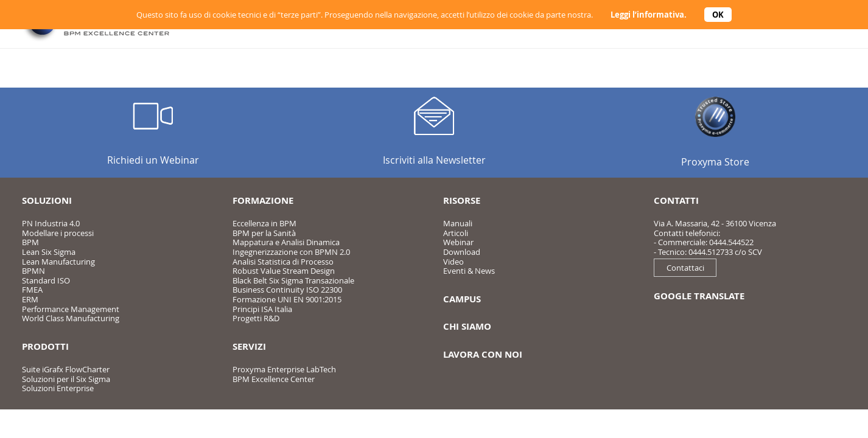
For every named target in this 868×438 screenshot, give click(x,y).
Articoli (456, 233)
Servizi (249, 346)
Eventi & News (469, 271)
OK (718, 15)
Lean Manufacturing (58, 262)
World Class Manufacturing (71, 318)
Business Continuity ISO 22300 (287, 290)
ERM (30, 299)
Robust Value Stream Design (284, 271)
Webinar (458, 242)
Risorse (462, 200)
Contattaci (685, 268)
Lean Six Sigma (49, 252)
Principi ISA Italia (262, 309)
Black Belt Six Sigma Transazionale (293, 280)
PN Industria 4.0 (51, 223)
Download (462, 252)
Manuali (458, 223)
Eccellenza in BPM (264, 223)
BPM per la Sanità (264, 233)
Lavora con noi (483, 354)
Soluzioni (47, 200)
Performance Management (71, 309)
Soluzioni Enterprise (58, 388)
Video (453, 262)
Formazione (263, 200)
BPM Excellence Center (274, 379)
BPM (30, 242)
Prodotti (45, 346)
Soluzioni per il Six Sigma (66, 379)
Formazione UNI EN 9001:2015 (287, 299)
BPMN (33, 271)
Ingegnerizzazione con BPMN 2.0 (291, 252)
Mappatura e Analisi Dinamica (286, 242)
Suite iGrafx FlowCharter (66, 369)
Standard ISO (46, 280)
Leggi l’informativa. (649, 15)
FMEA (32, 290)
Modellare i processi (58, 233)
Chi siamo (467, 326)
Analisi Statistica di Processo (283, 262)
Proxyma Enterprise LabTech (284, 369)
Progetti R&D (256, 318)
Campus (462, 299)
